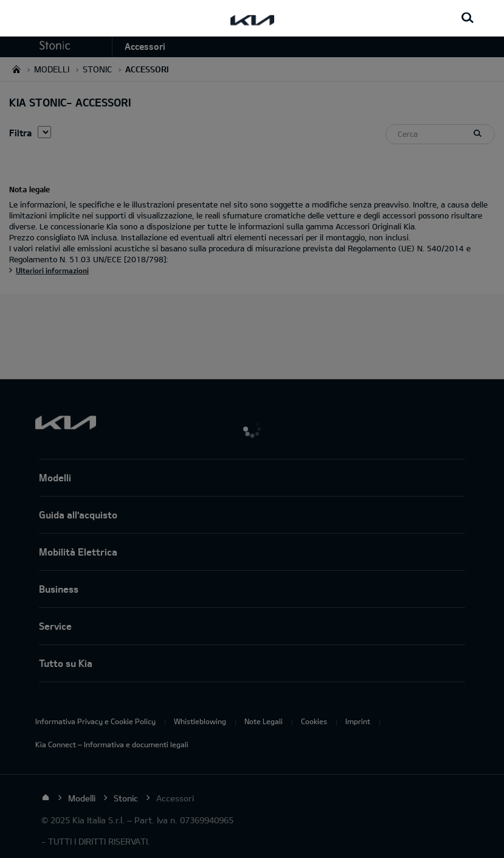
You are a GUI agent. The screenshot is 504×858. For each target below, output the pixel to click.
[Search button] (468, 18)
